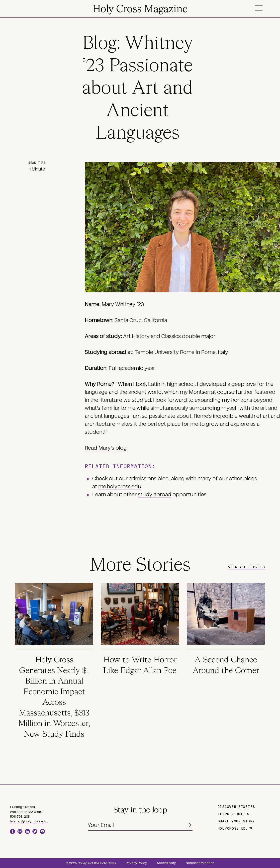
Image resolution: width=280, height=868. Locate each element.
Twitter (35, 831)
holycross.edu (233, 828)
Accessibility (166, 863)
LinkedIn (27, 831)
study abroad (155, 495)
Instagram (20, 831)
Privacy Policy (136, 863)
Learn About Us (233, 814)
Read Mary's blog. (106, 448)
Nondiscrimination (200, 863)
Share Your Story (236, 821)
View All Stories (247, 567)
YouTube (42, 831)
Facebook (12, 831)
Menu (259, 8)
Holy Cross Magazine (140, 9)
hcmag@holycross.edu (29, 821)
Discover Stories (236, 806)
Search (273, 8)
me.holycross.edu (120, 487)
